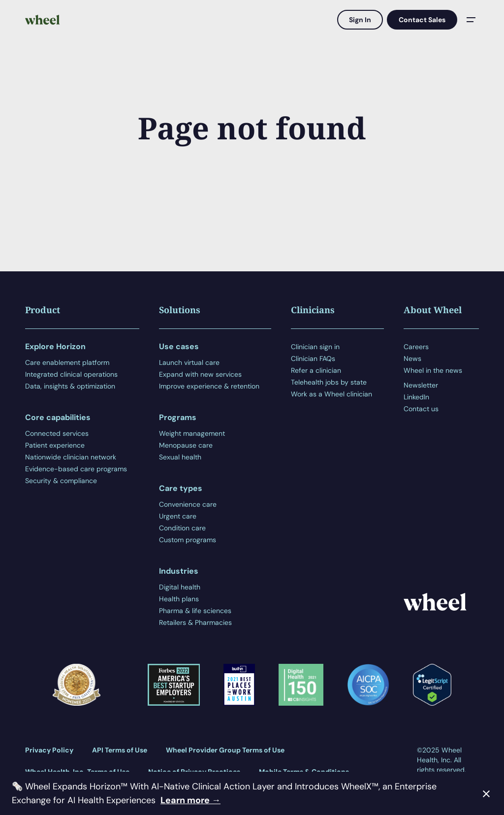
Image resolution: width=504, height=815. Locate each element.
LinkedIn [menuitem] (416, 397)
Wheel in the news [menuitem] (433, 370)
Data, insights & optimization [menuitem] (70, 386)
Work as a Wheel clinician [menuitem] (331, 394)
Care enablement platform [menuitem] (67, 362)
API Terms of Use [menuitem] (120, 750)
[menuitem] (441, 378)
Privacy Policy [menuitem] (49, 750)
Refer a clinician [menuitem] (316, 370)
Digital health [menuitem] (180, 587)
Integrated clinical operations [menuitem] (71, 374)
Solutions (180, 310)
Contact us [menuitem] (421, 409)
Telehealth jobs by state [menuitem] (329, 382)
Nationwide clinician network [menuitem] (71, 457)
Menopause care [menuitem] (186, 445)
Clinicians (313, 310)
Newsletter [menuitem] (421, 385)
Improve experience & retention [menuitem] (209, 386)
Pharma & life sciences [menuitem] (195, 611)
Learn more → (190, 800)
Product (43, 310)
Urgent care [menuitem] (178, 516)
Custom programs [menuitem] (188, 540)
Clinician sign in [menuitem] (315, 347)
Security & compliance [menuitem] (61, 481)
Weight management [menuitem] (192, 433)
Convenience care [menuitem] (188, 504)
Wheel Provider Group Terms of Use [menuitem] (225, 750)
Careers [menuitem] (416, 347)
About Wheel (433, 310)
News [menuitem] (412, 359)
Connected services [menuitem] (57, 433)
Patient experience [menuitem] (55, 445)
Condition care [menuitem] (182, 528)
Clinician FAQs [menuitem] (313, 359)
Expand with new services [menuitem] (200, 374)
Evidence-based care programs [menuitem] (76, 469)
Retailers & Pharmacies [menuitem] (195, 622)
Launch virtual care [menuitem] (189, 362)
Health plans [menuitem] (179, 599)
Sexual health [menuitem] (180, 457)
